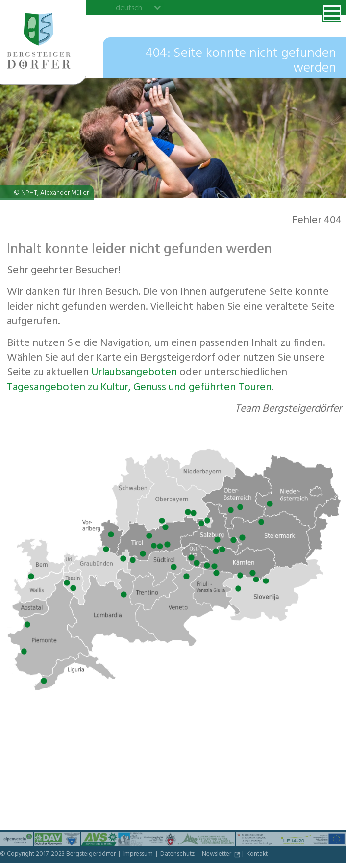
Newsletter (217, 855)
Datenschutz (178, 855)
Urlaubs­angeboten (134, 373)
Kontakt (257, 855)
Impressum (139, 855)
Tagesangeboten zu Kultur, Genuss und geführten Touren (139, 388)
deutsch (129, 8)
